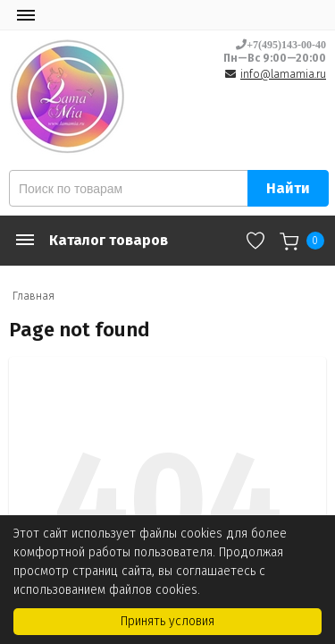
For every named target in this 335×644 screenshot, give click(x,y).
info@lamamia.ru (283, 74)
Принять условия (167, 621)
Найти (288, 188)
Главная (33, 296)
